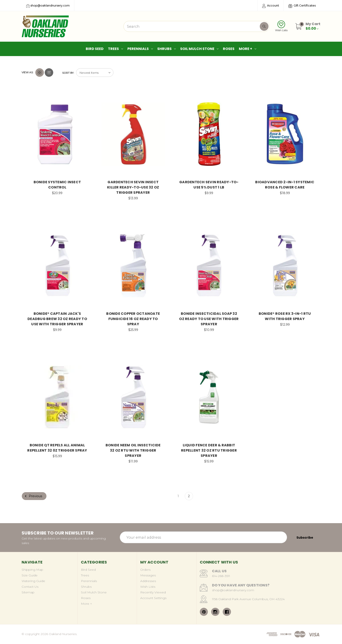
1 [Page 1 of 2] (178, 496)
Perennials (140, 49)
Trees (115, 49)
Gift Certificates (302, 6)
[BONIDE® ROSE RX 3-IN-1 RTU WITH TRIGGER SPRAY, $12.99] (285, 266)
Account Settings (153, 598)
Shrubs (167, 49)
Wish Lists (281, 26)
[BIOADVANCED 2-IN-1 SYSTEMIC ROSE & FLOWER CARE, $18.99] (285, 134)
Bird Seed (95, 49)
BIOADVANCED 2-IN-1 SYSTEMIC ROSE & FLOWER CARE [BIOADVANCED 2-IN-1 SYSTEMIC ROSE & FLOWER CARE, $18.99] (285, 185)
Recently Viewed (153, 592)
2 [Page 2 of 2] (189, 496)
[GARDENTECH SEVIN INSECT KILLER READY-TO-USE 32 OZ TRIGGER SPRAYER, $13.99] (133, 134)
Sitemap (28, 592)
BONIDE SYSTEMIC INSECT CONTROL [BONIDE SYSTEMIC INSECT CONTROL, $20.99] (57, 185)
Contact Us (30, 587)
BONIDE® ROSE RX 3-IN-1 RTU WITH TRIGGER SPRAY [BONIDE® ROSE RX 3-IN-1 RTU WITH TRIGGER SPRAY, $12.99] (285, 316)
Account (271, 6)
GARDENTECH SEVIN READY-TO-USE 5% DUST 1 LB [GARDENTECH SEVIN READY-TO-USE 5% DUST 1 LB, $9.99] (209, 185)
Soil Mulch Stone (199, 49)
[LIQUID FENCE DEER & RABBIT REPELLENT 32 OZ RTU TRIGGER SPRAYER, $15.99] (209, 397)
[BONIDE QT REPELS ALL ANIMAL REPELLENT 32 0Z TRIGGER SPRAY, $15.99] (57, 397)
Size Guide (30, 575)
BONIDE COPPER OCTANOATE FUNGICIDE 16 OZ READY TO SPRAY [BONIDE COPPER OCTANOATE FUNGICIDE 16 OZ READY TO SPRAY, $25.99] (133, 319)
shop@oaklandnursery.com (48, 6)
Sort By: (68, 73)
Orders (145, 570)
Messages (148, 575)
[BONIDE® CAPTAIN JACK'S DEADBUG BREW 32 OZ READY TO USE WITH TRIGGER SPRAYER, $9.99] (57, 266)
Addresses (148, 581)
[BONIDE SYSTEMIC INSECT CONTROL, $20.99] (57, 134)
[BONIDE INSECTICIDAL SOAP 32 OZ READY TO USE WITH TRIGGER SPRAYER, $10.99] (209, 266)
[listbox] (95, 73)
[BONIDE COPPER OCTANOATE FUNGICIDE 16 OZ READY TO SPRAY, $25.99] (133, 266)
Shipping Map (32, 570)
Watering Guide (33, 581)
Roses (229, 49)
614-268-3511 (221, 576)
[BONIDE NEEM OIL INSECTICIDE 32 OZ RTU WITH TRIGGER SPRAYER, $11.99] (133, 397)
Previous (33, 496)
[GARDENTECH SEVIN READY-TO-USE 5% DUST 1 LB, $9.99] (209, 134)
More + (248, 49)
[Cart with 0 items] (313, 26)
